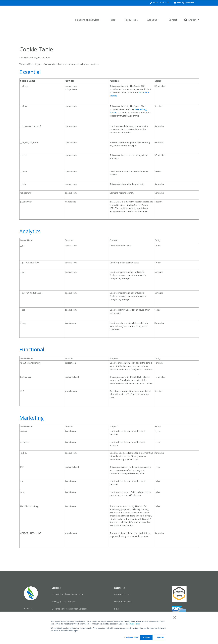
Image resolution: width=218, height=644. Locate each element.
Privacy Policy (134, 624)
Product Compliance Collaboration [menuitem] (68, 583)
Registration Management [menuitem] (64, 612)
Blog (113, 14)
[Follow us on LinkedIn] (172, 611)
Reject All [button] (160, 637)
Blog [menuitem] (116, 597)
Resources (130, 14)
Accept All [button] (146, 637)
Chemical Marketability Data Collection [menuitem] (70, 604)
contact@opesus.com (186, 3)
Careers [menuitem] (27, 609)
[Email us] (179, 611)
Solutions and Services (87, 14)
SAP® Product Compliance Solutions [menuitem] (131, 604)
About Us (152, 14)
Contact (173, 14)
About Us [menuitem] (28, 597)
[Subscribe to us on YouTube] (187, 611)
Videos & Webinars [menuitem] (123, 590)
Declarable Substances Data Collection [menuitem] (70, 597)
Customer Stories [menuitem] (122, 583)
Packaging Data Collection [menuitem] (64, 590)
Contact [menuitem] (27, 603)
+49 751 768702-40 (161, 3)
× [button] (175, 617)
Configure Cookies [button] (131, 637)
